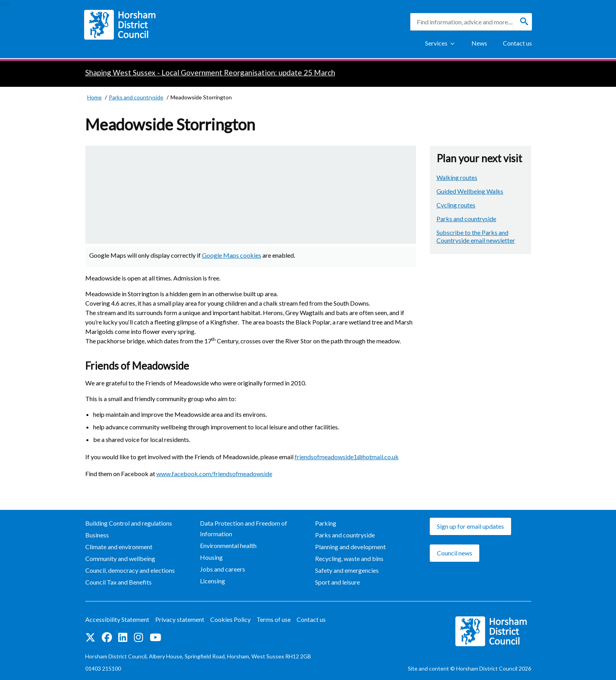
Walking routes (457, 177)
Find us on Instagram (138, 637)
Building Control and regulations (129, 523)
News (479, 43)
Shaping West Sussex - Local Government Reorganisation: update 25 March (210, 72)
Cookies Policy (230, 619)
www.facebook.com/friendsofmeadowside (214, 474)
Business (97, 535)
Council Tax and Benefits (118, 582)
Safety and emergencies (347, 570)
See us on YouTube (155, 637)
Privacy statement (180, 619)
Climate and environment (119, 547)
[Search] (524, 22)
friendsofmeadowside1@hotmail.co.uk (347, 457)
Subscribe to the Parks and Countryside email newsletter (476, 236)
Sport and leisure (337, 582)
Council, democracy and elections (130, 570)
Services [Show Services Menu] (436, 43)
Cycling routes (456, 205)
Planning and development (350, 547)
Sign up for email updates (470, 526)
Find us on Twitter (90, 637)
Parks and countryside (466, 219)
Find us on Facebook (107, 637)
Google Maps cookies (232, 255)
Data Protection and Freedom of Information (244, 528)
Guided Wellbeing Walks (470, 191)
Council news (455, 553)
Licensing (213, 581)
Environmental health (228, 545)
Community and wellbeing (120, 558)
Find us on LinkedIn (123, 637)
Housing (211, 557)
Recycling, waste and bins (349, 558)
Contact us (517, 43)
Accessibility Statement (117, 619)
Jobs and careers (223, 569)
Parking (326, 523)
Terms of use (274, 619)
